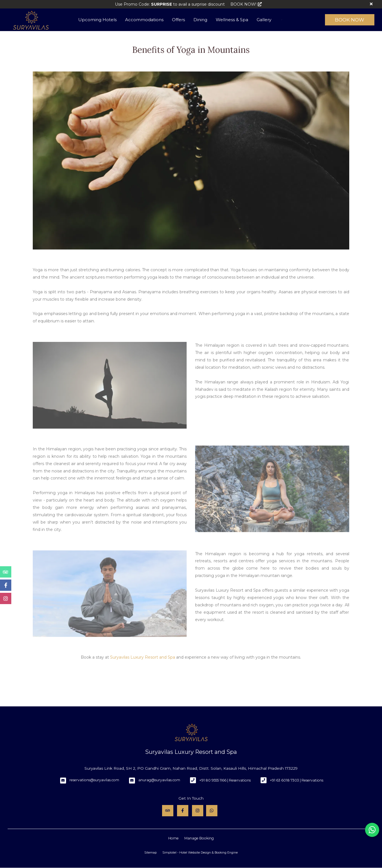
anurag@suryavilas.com (159, 780)
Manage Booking (199, 838)
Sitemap (150, 853)
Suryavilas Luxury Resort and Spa (143, 657)
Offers (178, 20)
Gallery (264, 20)
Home (173, 838)
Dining (200, 20)
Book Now (350, 20)
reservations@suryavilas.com (94, 780)
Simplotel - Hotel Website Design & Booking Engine (200, 853)
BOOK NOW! (246, 4)
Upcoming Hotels (97, 20)
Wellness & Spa (232, 20)
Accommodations (144, 20)
